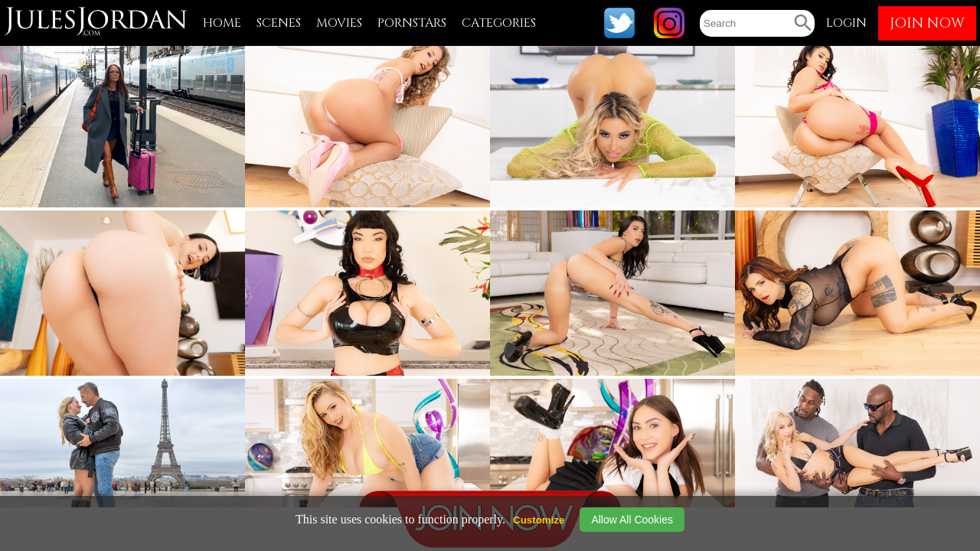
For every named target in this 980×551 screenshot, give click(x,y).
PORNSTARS (412, 23)
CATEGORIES (499, 23)
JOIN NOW (927, 23)
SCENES (279, 23)
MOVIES (339, 23)
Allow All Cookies (632, 520)
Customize (539, 520)
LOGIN (846, 23)
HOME (222, 23)
